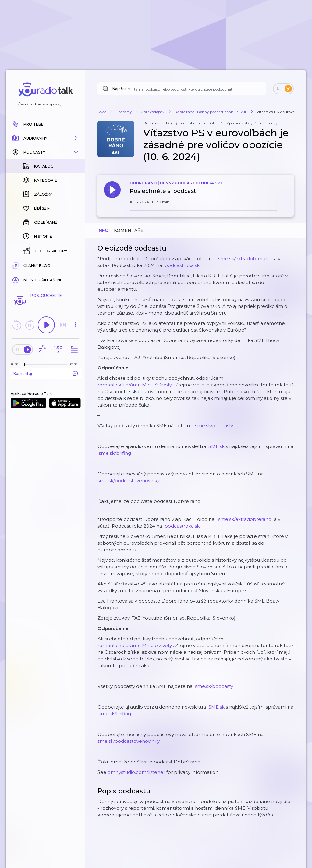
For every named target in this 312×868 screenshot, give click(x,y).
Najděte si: (122, 89)
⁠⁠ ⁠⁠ (245, 259)
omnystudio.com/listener (136, 772)
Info (103, 230)
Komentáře (129, 230)
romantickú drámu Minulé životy (135, 385)
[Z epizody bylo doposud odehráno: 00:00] (16, 364)
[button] (46, 138)
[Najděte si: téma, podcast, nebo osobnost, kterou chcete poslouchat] (182, 89)
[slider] (25, 365)
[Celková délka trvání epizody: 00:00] (75, 364)
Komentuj (46, 373)
